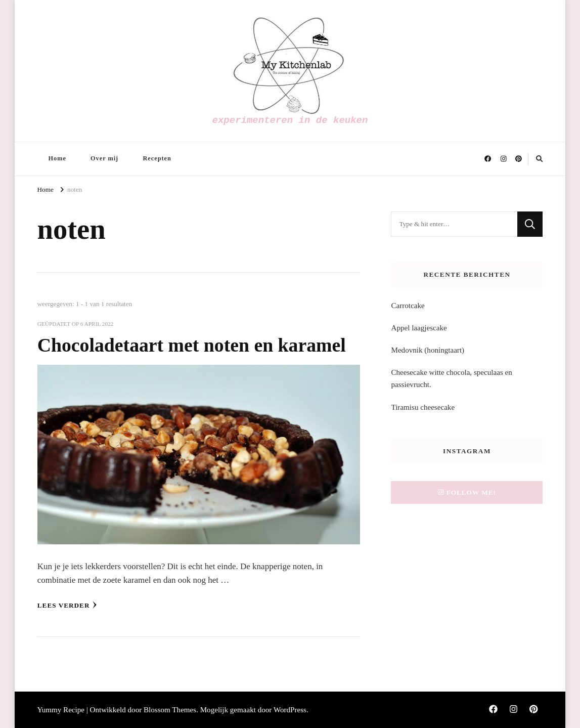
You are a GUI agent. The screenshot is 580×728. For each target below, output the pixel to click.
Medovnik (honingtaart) (428, 350)
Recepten (157, 158)
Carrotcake (408, 306)
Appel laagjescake (419, 328)
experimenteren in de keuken (290, 120)
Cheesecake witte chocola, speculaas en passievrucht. (451, 378)
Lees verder (68, 605)
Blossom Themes (170, 710)
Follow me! (467, 493)
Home (57, 158)
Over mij (104, 158)
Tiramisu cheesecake (423, 407)
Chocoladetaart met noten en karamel (192, 345)
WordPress (290, 710)
